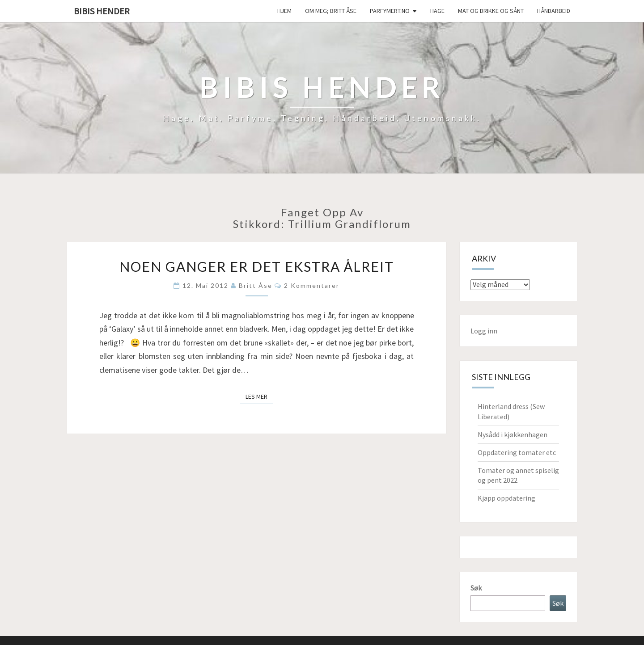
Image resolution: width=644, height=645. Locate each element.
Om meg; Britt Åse (331, 11)
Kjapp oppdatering (506, 498)
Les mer (259, 396)
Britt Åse (256, 285)
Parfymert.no (390, 11)
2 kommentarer (312, 285)
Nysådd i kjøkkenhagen (513, 434)
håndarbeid (554, 11)
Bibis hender (102, 11)
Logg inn (484, 331)
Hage (437, 11)
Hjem (284, 11)
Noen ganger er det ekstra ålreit (257, 266)
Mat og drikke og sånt (491, 11)
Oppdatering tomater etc (517, 452)
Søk (476, 588)
